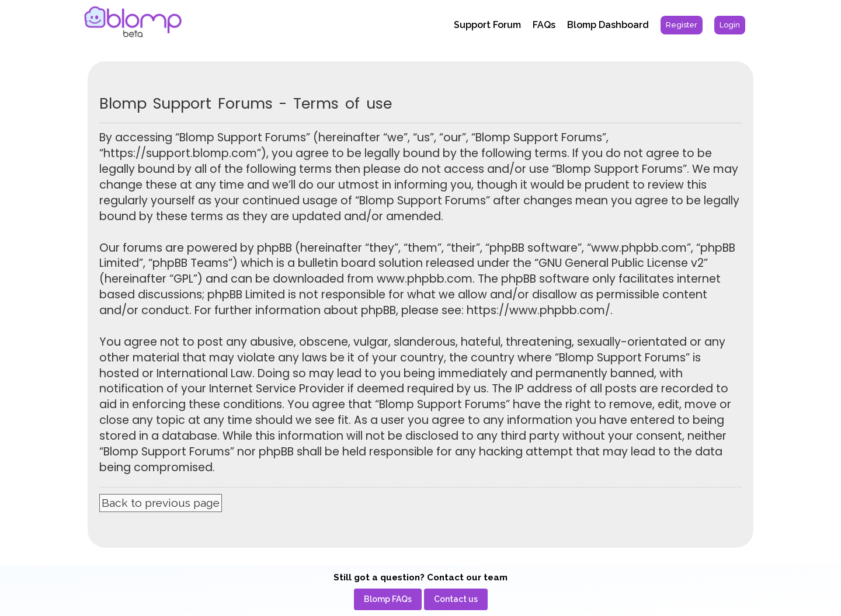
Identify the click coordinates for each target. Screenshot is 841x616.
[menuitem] (682, 25)
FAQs (544, 25)
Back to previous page (161, 503)
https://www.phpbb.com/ (538, 311)
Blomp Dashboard (608, 25)
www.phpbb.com (425, 279)
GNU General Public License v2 (621, 263)
